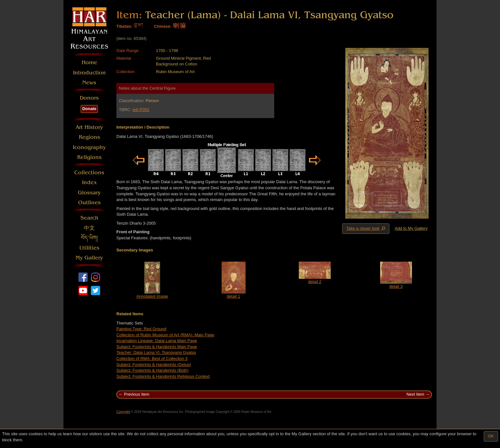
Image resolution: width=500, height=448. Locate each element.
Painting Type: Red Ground (141, 329)
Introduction (89, 73)
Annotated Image (152, 296)
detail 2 (315, 282)
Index (89, 182)
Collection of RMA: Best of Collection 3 (152, 358)
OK (491, 436)
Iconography (89, 147)
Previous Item (137, 394)
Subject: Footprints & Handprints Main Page (157, 347)
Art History (89, 127)
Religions (89, 157)
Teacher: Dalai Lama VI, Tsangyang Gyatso (156, 352)
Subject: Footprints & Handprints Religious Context (163, 376)
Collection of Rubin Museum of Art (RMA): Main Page (165, 335)
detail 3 (396, 286)
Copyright (123, 412)
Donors (89, 98)
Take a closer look (366, 228)
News (89, 82)
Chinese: (163, 26)
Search (89, 218)
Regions (89, 137)
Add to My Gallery (411, 228)
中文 (89, 228)
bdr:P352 (141, 110)
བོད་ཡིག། (89, 238)
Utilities (89, 248)
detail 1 (233, 296)
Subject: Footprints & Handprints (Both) (152, 370)
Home (89, 62)
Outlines (89, 202)
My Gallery (89, 258)
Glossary (89, 193)
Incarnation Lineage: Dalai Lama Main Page (157, 341)
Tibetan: (124, 26)
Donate (89, 109)
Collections (89, 172)
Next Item (415, 394)
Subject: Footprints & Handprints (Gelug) (154, 365)
